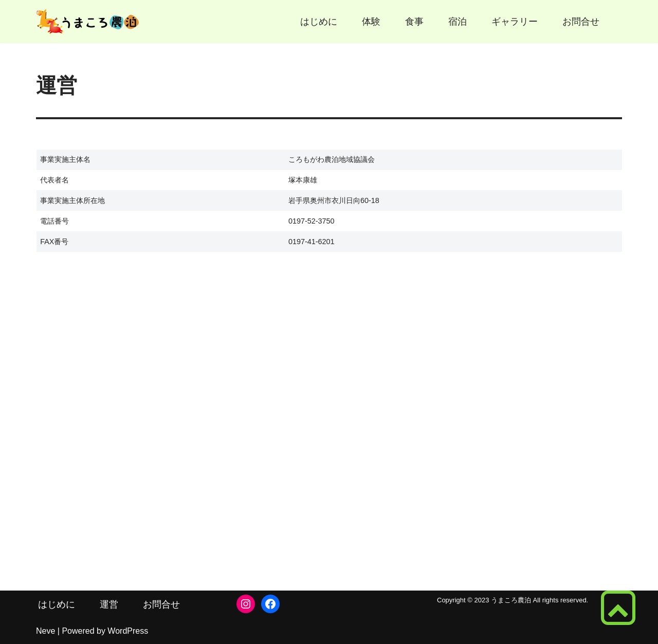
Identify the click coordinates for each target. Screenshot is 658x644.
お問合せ (581, 22)
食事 (414, 22)
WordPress (128, 631)
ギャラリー (515, 22)
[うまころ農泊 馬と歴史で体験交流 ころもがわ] (87, 22)
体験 (371, 22)
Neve (45, 631)
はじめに (319, 22)
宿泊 (458, 22)
